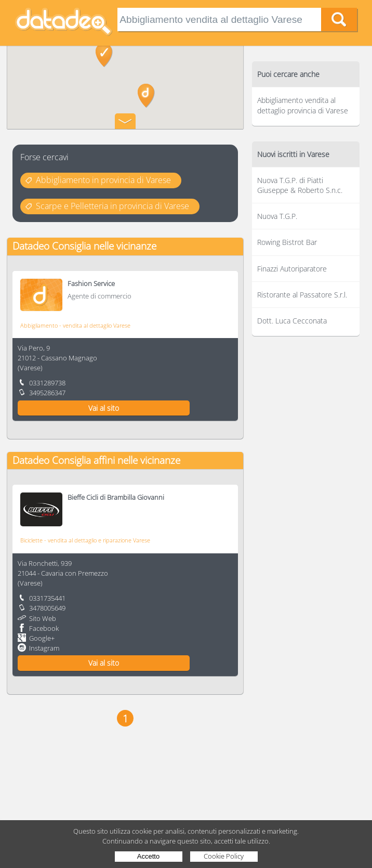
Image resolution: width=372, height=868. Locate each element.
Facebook (44, 628)
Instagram (44, 648)
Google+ (42, 638)
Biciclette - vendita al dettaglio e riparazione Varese (85, 540)
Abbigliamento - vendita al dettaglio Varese (75, 325)
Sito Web (43, 618)
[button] (146, 96)
